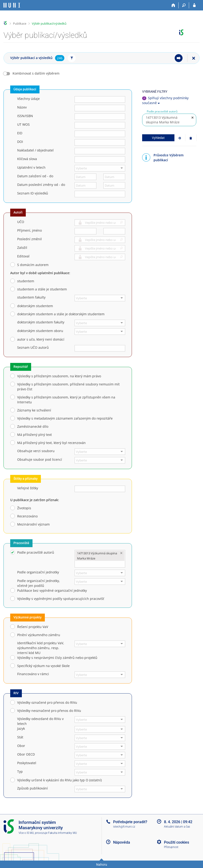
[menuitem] (179, 58)
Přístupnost (171, 847)
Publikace (20, 23)
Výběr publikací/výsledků (49, 23)
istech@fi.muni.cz (124, 827)
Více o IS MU (26, 833)
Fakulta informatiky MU (62, 833)
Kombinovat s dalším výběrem (36, 73)
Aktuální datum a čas (177, 827)
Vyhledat (158, 138)
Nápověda (122, 842)
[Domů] (173, 5)
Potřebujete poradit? (130, 822)
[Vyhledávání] (184, 5)
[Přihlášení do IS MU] (194, 5)
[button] (121, 223)
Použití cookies (177, 842)
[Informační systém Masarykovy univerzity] (12, 5)
